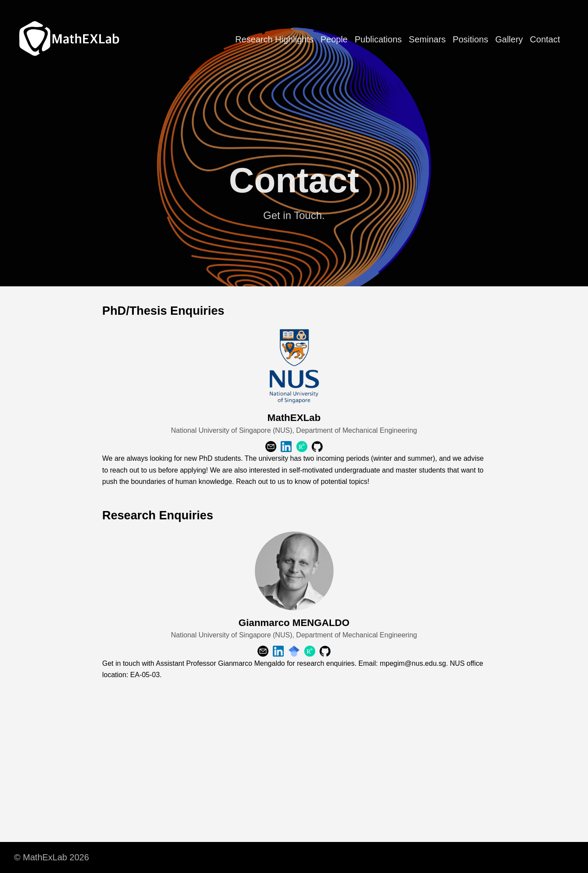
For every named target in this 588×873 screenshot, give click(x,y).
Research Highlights (274, 39)
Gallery (509, 39)
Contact (545, 39)
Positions (471, 39)
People (334, 39)
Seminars (427, 39)
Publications (378, 39)
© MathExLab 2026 (52, 857)
